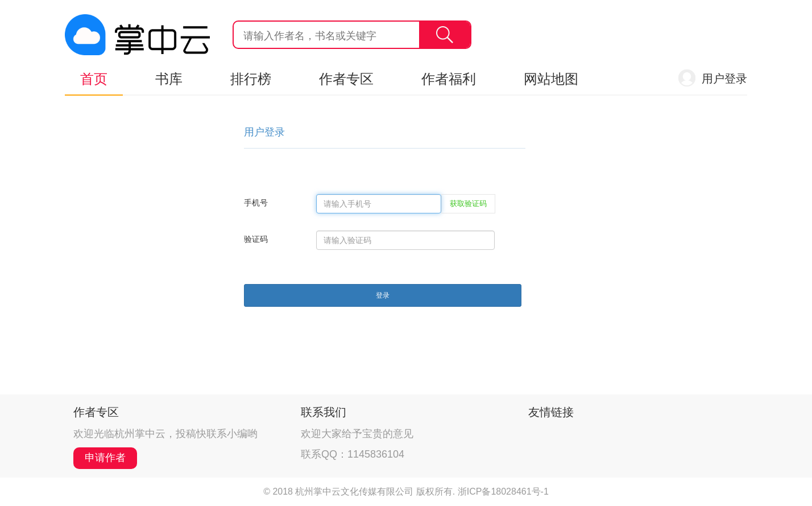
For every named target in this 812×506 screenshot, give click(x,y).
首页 (94, 79)
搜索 (445, 35)
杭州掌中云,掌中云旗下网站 (137, 35)
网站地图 (551, 79)
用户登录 (724, 79)
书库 (169, 79)
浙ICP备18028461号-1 (503, 491)
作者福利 (449, 79)
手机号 (256, 203)
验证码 (256, 239)
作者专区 (346, 79)
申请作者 (105, 458)
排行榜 (251, 79)
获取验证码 (468, 203)
